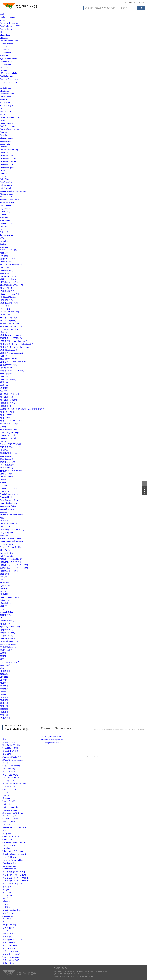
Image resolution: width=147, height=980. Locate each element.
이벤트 (3, 691)
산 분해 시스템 (6, 288)
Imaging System (6, 532)
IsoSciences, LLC (7, 188)
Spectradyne (5, 103)
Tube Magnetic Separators (51, 737)
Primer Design (6, 212)
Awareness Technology (9, 23)
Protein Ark (5, 214)
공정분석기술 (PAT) (8, 647)
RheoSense (4, 91)
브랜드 (3, 14)
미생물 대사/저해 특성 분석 (12, 562)
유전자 (3, 426)
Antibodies (4, 580)
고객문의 (141, 3)
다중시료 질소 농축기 (9, 282)
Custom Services (7, 477)
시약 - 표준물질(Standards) (11, 421)
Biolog (3, 120)
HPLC (3, 609)
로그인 (124, 3)
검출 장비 (4, 332)
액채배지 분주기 (7, 300)
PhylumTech (5, 209)
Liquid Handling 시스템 (10, 294)
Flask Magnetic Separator (50, 742)
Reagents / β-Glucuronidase (11, 265)
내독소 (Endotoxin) (8, 638)
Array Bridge (5, 135)
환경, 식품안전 (6, 373)
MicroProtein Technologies (11, 197)
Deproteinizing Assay (8, 503)
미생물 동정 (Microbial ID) (11, 559)
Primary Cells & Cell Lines (11, 538)
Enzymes (4, 512)
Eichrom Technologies (9, 41)
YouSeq (3, 244)
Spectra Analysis (7, 106)
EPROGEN (5, 38)
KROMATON (6, 64)
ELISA (3, 618)
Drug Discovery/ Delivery (10, 500)
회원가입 (132, 3)
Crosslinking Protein (8, 506)
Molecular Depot (7, 194)
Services (3, 591)
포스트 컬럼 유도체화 (9, 329)
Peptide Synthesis (7, 509)
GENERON (5, 50)
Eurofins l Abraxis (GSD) (10, 26)
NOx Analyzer (6, 600)
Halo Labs (4, 56)
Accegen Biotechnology (9, 129)
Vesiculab (4, 241)
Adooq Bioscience (7, 123)
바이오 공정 (5, 624)
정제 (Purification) (7, 633)
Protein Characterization (10, 494)
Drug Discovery (6, 456)
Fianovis (3, 47)
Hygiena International (9, 58)
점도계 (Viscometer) (8, 359)
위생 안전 (4, 382)
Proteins (3, 482)
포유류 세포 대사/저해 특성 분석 (14, 568)
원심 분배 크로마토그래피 (11, 326)
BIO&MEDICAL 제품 (9, 424)
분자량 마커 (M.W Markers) (12, 471)
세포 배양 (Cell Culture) (10, 627)
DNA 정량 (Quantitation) (10, 447)
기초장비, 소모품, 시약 (10, 394)
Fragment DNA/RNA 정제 (11, 444)
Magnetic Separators (8, 644)
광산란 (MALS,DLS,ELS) (11, 335)
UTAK (3, 238)
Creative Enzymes (7, 167)
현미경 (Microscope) (8, 365)
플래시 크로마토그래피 (10, 323)
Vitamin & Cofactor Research (12, 515)
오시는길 (4, 715)
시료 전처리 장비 (7, 273)
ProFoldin (4, 217)
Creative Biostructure (8, 161)
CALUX (3, 391)
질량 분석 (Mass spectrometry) (12, 353)
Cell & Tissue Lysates (9, 524)
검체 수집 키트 (6, 474)
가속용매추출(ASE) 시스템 (12, 285)
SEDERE (4, 100)
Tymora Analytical (7, 235)
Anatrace (4, 132)
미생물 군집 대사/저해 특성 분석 (14, 565)
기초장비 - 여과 (7, 397)
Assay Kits (4, 521)
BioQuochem (5, 141)
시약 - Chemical (7, 415)
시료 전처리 (5, 253)
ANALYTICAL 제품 (8, 250)
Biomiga (3, 147)
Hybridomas (5, 585)
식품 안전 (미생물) (8, 379)
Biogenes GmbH (7, 138)
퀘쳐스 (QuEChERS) (9, 259)
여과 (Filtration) (6, 270)
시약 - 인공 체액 (7, 412)
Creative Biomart (7, 164)
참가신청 (4, 700)
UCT (2, 109)
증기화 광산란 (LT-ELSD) (11, 338)
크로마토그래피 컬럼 (9, 303)
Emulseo (3, 173)
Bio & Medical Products (10, 117)
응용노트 (4, 674)
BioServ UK (5, 144)
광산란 (3, 656)
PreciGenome (5, 206)
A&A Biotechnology (8, 126)
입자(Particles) (6, 650)
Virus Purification (7, 550)
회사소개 (4, 703)
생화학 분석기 (6, 615)
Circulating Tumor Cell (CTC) (12, 529)
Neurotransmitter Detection (11, 597)
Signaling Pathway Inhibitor (11, 547)
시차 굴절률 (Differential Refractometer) (16, 344)
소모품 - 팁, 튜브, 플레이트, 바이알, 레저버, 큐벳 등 (22, 409)
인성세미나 (5, 697)
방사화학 (4, 388)
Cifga (2, 32)
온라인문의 (5, 718)
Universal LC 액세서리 (9, 312)
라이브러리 (5, 671)
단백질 (3, 479)
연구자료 (4, 680)
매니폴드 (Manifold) (8, 297)
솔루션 (3, 653)
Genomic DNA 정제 (8, 438)
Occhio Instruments (8, 76)
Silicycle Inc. (5, 232)
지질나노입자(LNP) (8, 429)
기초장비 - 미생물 (8, 403)
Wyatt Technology (7, 20)
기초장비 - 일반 (7, 406)
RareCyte (4, 226)
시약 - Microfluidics (8, 418)
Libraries (4, 588)
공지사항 (4, 688)
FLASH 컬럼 (5, 309)
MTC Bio (4, 67)
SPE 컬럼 (4, 256)
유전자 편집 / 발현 (8, 462)
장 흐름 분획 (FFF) (8, 320)
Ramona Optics (6, 223)
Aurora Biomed (6, 29)
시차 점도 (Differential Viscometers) (15, 347)
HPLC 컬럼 (5, 306)
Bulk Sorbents (6, 262)
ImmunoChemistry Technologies (13, 191)
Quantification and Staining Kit (12, 541)
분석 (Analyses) (6, 635)
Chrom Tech (5, 35)
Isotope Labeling (7, 612)
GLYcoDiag (5, 176)
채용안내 (4, 712)
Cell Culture (5, 527)
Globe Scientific (6, 53)
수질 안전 (4, 385)
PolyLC (3, 85)
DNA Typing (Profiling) (9, 432)
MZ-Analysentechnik (8, 73)
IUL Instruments (6, 185)
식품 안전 (4, 376)
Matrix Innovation (7, 203)
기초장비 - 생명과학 (9, 400)
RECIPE (3, 229)
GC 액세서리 (6, 315)
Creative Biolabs (7, 156)
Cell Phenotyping (7, 556)
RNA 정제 (4, 441)
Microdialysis (5, 603)
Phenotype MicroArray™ (10, 662)
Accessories (5, 267)
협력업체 (4, 709)
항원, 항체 (4, 574)
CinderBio (4, 153)
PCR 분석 (4, 450)
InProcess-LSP (6, 61)
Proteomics (4, 491)
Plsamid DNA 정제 (8, 435)
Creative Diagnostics (8, 159)
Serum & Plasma (7, 544)
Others (3, 668)
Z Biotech (4, 247)
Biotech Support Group (9, 150)
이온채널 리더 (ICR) (9, 368)
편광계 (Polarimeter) (8, 350)
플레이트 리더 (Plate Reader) (12, 371)
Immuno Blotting (7, 621)
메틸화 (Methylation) (9, 453)
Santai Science (6, 97)
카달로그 (4, 683)
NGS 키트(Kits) (6, 468)
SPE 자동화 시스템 (8, 276)
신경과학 (4, 594)
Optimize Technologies (9, 79)
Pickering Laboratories (9, 82)
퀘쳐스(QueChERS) (8, 279)
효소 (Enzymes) (6, 459)
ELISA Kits (5, 582)
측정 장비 (4, 356)
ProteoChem (5, 220)
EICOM (3, 170)
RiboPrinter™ (6, 665)
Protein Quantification (9, 488)
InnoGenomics (6, 182)
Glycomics (4, 485)
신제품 (3, 694)
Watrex (3, 114)
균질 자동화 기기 (7, 291)
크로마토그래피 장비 (9, 318)
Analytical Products (8, 17)
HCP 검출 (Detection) (9, 641)
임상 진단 (4, 606)
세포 (2, 518)
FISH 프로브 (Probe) (9, 465)
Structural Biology (7, 497)
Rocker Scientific (7, 94)
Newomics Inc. (6, 70)
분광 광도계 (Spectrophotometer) (13, 341)
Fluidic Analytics (7, 44)
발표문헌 (4, 677)
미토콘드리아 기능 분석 (10, 571)
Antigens (4, 577)
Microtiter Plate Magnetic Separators (55, 740)
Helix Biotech (5, 179)
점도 (2, 659)
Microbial (4, 535)
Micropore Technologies (10, 200)
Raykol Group (6, 88)
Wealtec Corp (5, 111)
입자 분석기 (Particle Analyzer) (13, 362)
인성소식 (4, 686)
